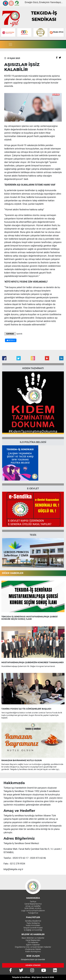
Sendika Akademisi (33, 921)
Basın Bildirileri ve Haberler (33, 938)
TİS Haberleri (33, 942)
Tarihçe (33, 902)
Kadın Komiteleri (33, 925)
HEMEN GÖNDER (33, 965)
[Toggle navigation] (10, 44)
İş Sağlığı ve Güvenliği (33, 930)
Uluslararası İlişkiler (33, 949)
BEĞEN (11, 340)
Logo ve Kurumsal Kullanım (33, 911)
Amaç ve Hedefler (33, 906)
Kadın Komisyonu (33, 951)
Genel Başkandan (33, 940)
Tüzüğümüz (33, 913)
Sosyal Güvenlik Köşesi (33, 928)
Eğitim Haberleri (33, 945)
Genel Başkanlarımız (33, 904)
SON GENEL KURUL (33, 908)
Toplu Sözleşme (33, 923)
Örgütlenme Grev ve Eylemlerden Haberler (33, 947)
